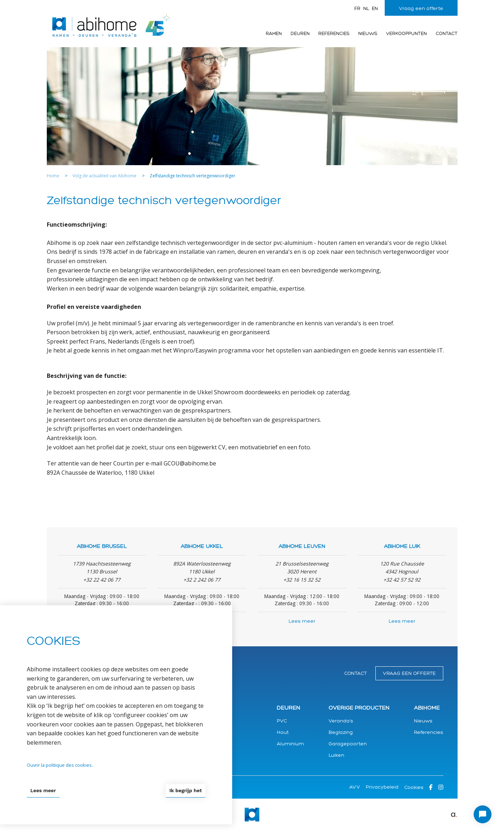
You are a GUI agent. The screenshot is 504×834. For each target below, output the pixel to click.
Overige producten (359, 708)
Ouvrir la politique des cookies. (60, 765)
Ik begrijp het (186, 790)
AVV (355, 787)
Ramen (274, 34)
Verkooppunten (406, 34)
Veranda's (341, 721)
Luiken (336, 755)
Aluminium (290, 744)
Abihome (427, 708)
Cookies (414, 787)
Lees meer (302, 621)
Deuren (300, 34)
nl (366, 9)
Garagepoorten (348, 744)
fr (357, 9)
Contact (447, 34)
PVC (282, 721)
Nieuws (368, 34)
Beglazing (341, 732)
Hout (283, 732)
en (375, 9)
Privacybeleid (382, 787)
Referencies (334, 34)
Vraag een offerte (421, 8)
